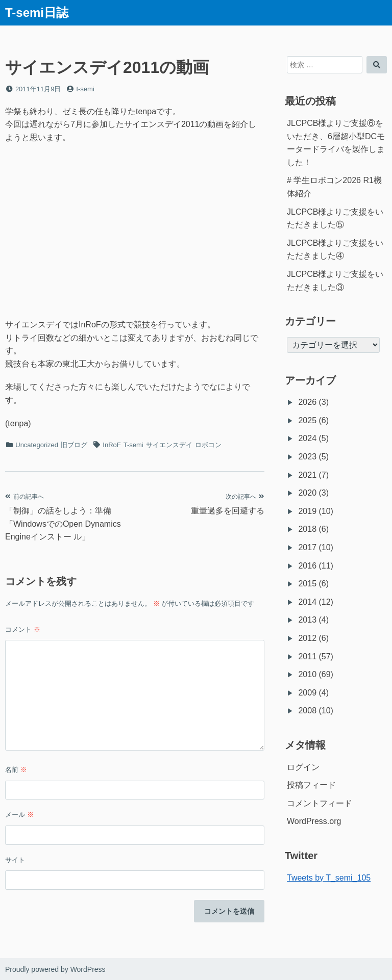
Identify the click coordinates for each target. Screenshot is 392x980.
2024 (307, 438)
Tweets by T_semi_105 (329, 878)
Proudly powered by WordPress (55, 969)
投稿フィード (311, 785)
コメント (23, 629)
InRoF (112, 445)
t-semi (85, 89)
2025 (307, 420)
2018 (307, 529)
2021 (307, 475)
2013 (307, 620)
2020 (307, 493)
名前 (16, 770)
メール (19, 815)
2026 (307, 402)
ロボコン (208, 445)
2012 (307, 638)
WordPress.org (314, 821)
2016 (307, 566)
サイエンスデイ (169, 445)
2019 (307, 511)
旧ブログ (74, 445)
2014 (307, 602)
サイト (15, 860)
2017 (307, 547)
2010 (307, 674)
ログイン (303, 767)
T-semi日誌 (37, 12)
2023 (307, 457)
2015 (307, 584)
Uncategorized (37, 445)
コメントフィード (320, 803)
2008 (307, 711)
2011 (307, 656)
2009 (307, 693)
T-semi (133, 445)
